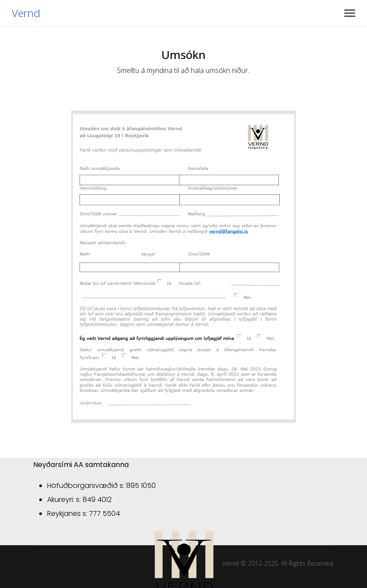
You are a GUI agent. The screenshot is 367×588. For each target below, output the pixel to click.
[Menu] (350, 13)
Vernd (26, 13)
